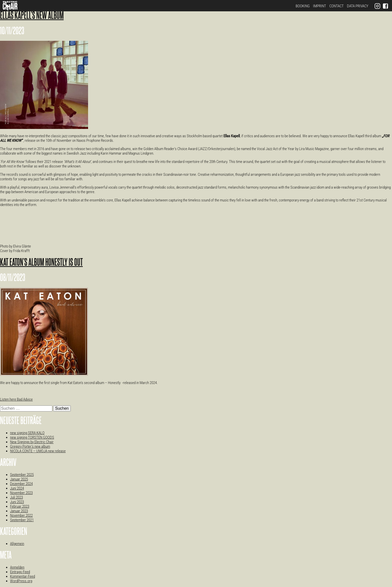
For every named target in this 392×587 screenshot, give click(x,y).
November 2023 (21, 493)
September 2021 (22, 520)
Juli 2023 (16, 497)
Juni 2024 (17, 488)
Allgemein (17, 544)
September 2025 (22, 475)
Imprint (320, 6)
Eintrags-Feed (20, 572)
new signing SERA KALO (27, 433)
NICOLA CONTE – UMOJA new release (38, 451)
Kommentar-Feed (23, 576)
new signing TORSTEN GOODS (32, 437)
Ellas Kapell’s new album (32, 16)
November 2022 (21, 515)
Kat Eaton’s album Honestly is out (41, 263)
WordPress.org (21, 581)
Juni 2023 (17, 502)
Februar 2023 (20, 506)
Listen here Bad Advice (16, 399)
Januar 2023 (19, 511)
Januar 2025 (19, 479)
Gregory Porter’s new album (30, 446)
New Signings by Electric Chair (32, 442)
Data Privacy (358, 6)
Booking (303, 6)
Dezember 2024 (21, 484)
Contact (337, 6)
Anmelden (17, 567)
